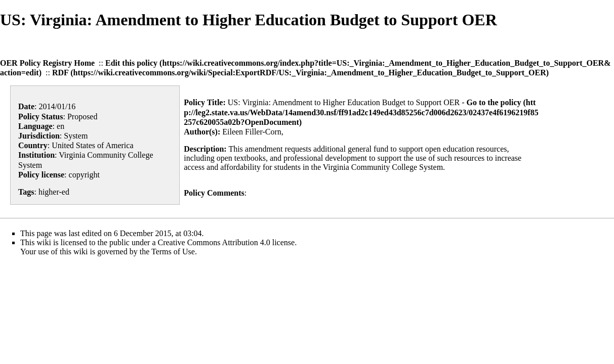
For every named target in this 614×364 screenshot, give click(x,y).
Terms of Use (173, 252)
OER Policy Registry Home (47, 63)
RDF (60, 73)
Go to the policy (494, 102)
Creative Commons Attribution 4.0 (214, 242)
